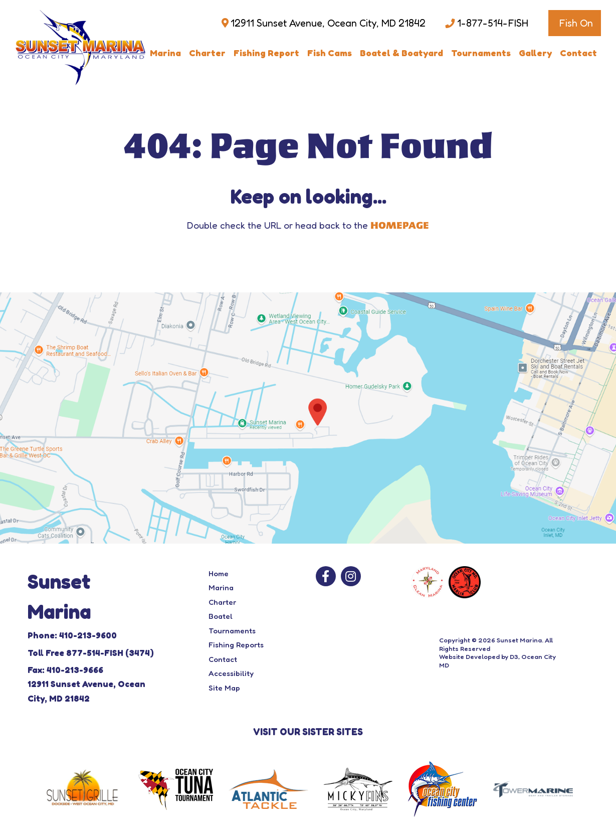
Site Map (224, 688)
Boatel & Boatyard (401, 53)
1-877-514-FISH (493, 23)
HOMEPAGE (400, 226)
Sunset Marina (519, 640)
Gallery (535, 53)
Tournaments (481, 53)
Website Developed (469, 656)
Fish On (576, 23)
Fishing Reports (236, 645)
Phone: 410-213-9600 (72, 635)
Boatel (221, 616)
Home (219, 573)
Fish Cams (330, 53)
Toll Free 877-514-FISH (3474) (91, 653)
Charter (207, 53)
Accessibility (231, 673)
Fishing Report (266, 53)
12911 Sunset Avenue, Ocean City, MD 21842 (328, 23)
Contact (578, 53)
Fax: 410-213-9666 (65, 670)
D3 (514, 656)
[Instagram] (351, 576)
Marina (165, 53)
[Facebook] (326, 576)
